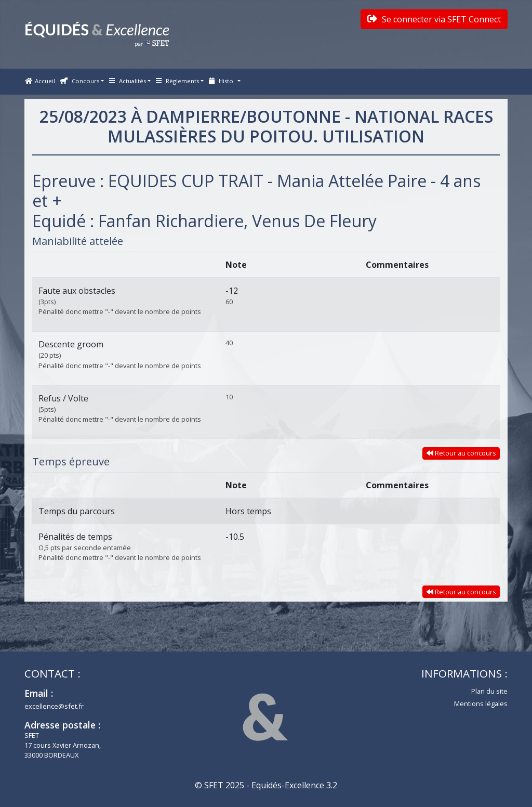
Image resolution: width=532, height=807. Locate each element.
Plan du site (489, 691)
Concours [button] (80, 81)
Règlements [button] (177, 81)
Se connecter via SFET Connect (434, 19)
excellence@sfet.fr (54, 706)
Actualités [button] (128, 81)
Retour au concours (461, 453)
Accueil (40, 81)
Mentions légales (481, 704)
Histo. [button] (223, 81)
